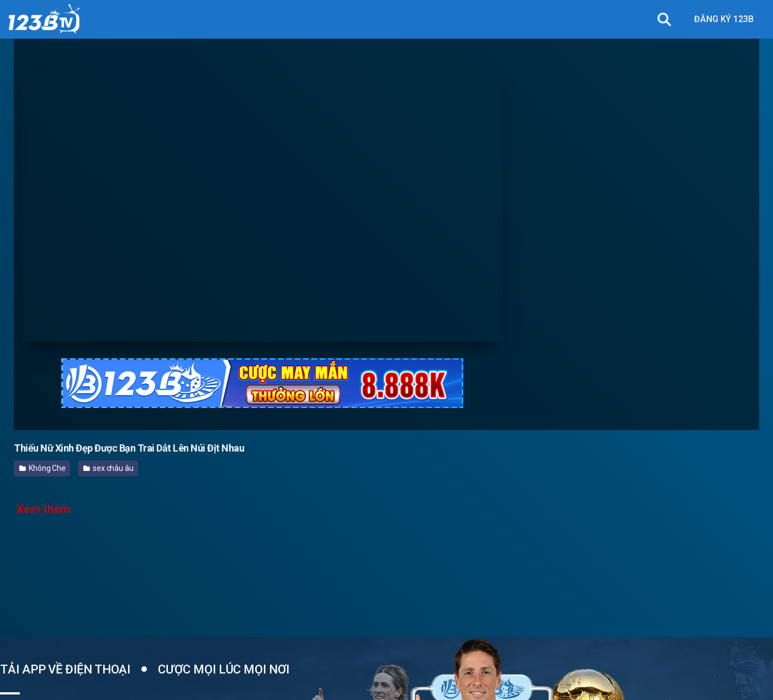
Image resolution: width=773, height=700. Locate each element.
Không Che (43, 468)
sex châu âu (108, 468)
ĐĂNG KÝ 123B (724, 19)
